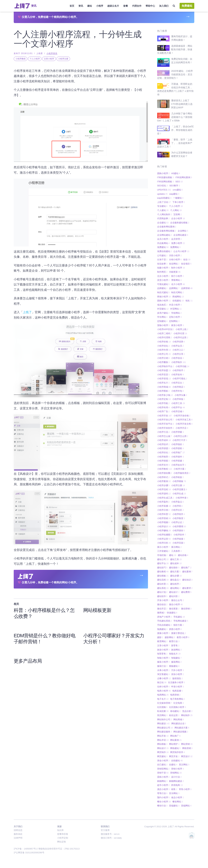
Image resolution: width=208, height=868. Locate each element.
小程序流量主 (180, 489)
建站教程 (163, 572)
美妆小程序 (163, 761)
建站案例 (187, 572)
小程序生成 (179, 494)
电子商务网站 (178, 699)
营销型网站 (163, 769)
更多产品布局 (28, 661)
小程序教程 (21, 59)
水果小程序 (163, 670)
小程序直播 (164, 506)
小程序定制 (164, 399)
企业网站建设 (181, 235)
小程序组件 (179, 514)
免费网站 (175, 247)
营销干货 (163, 773)
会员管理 (176, 239)
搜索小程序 (163, 633)
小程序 (100, 6)
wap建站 (174, 194)
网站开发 (163, 736)
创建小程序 (163, 268)
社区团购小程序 (177, 707)
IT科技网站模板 (165, 182)
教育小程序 (183, 637)
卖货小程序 (163, 280)
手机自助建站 (165, 625)
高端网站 (186, 806)
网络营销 (187, 748)
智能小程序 (163, 658)
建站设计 (174, 592)
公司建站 (162, 256)
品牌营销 (187, 288)
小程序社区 (177, 510)
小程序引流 (163, 432)
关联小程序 (175, 256)
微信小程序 (176, 604)
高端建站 (174, 806)
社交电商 (179, 703)
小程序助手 (179, 370)
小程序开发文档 (184, 424)
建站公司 (163, 559)
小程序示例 (163, 510)
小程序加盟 (164, 370)
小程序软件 (180, 535)
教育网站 (162, 641)
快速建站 (172, 613)
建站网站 (175, 588)
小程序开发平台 (166, 424)
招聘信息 (18, 830)
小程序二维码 (165, 333)
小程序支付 (163, 465)
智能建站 (176, 658)
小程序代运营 (181, 337)
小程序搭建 (177, 461)
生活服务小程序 (176, 682)
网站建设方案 (182, 728)
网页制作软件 (178, 752)
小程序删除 (163, 362)
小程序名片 (163, 383)
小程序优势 (179, 342)
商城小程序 (164, 297)
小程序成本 (164, 440)
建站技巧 (162, 568)
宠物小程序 (163, 325)
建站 (90, 6)
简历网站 (162, 715)
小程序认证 (177, 522)
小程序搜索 (163, 461)
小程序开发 (165, 416)
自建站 (173, 765)
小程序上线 (182, 329)
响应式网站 (177, 292)
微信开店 (162, 609)
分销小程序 (175, 260)
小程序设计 (164, 526)
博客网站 (176, 280)
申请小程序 (177, 687)
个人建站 (163, 210)
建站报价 (174, 568)
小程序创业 (177, 358)
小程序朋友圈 (165, 473)
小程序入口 (179, 350)
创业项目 (186, 264)
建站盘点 (175, 580)
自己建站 (162, 765)
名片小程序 (178, 284)
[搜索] (174, 6)
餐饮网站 (178, 802)
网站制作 (187, 715)
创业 (187, 260)
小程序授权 (177, 448)
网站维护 (174, 744)
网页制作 (163, 752)
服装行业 (162, 666)
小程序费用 (179, 526)
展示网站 (176, 547)
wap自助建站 (164, 198)
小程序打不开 (180, 440)
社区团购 (162, 707)
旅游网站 (176, 650)
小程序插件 (177, 457)
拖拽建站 (162, 629)
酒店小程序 (163, 789)
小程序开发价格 (182, 416)
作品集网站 (163, 243)
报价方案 (179, 625)
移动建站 (175, 711)
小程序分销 (163, 358)
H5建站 (176, 173)
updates (162, 194)
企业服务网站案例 (167, 227)
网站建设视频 (181, 732)
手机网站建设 (181, 621)
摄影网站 (170, 637)
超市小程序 (163, 785)
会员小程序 (163, 239)
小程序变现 (164, 379)
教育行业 (174, 641)
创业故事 (162, 264)
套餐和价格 (63, 834)
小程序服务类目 (182, 473)
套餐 (126, 6)
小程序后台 (177, 383)
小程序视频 (163, 522)
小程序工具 (178, 403)
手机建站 (179, 617)
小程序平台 (178, 407)
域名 (189, 301)
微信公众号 (177, 600)
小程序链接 (179, 539)
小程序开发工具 (184, 420)
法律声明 (18, 838)
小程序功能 (182, 366)
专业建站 (162, 206)
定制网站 (174, 321)
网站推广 (175, 736)
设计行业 (176, 777)
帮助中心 (150, 6)
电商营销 (175, 695)
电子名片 (163, 699)
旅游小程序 (163, 650)
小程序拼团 (163, 448)
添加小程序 (177, 674)
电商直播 (178, 691)
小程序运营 (164, 539)
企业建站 (163, 223)
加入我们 (164, 6)
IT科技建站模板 (165, 177)
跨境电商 (177, 785)
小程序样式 (163, 477)
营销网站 (176, 773)
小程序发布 (177, 375)
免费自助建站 (165, 251)
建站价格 (183, 555)
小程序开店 (182, 428)
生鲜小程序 (163, 687)
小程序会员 (177, 346)
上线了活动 (164, 202)
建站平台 (163, 563)
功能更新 (175, 272)
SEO (179, 182)
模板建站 (174, 666)
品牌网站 (174, 288)
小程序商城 (164, 387)
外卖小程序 (175, 305)
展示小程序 (163, 547)
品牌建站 (162, 288)
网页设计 (187, 756)
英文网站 (184, 765)
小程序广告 (163, 411)
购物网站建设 (176, 781)
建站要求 (187, 588)
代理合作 (137, 6)
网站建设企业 (179, 724)
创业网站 (174, 264)
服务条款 (18, 834)
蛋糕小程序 (163, 777)
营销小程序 (177, 769)
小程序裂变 (179, 518)
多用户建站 (163, 313)
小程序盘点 (177, 502)
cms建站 (178, 190)
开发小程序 (163, 600)
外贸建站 (163, 309)
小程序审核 (179, 399)
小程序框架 (177, 477)
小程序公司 (164, 354)
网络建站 (175, 748)
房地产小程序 (165, 617)
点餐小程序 (164, 678)
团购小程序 (163, 173)
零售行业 (162, 793)
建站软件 (162, 596)
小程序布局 (163, 407)
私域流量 (163, 711)
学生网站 (162, 317)
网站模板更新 (97, 610)
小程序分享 (179, 354)
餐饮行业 (162, 806)
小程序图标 (163, 391)
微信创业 (162, 604)
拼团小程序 (175, 629)
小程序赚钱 (164, 531)
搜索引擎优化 (179, 633)
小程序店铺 (177, 411)
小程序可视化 (180, 379)
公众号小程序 (181, 251)
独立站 (162, 682)
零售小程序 (185, 789)
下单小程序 (179, 202)
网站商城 (179, 719)
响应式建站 (163, 292)
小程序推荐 (163, 457)
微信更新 (174, 609)
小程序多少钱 (165, 395)
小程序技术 (163, 444)
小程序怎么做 (165, 436)
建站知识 (187, 580)
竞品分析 (187, 711)
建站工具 (176, 559)
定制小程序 (175, 317)
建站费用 (186, 592)
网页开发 (174, 756)
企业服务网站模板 (167, 231)
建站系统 (163, 588)
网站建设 (163, 724)
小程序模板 (179, 481)
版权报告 (178, 678)
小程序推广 (178, 453)
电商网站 (163, 695)
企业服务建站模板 (180, 223)
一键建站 (178, 198)
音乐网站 (174, 793)
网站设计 (163, 748)
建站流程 (163, 580)
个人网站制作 (165, 214)
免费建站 (187, 6)
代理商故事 (163, 218)
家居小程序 (177, 325)
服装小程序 (163, 662)
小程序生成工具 (166, 498)
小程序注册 (63, 59)
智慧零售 (162, 654)
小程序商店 (179, 387)
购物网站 (162, 781)
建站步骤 (176, 576)
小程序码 (178, 506)
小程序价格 (164, 342)
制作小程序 (178, 268)
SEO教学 (175, 186)
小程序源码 (164, 494)
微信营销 (186, 609)
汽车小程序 (177, 670)
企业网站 (183, 231)
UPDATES (164, 190)
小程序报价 (177, 444)
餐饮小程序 (164, 802)
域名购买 (162, 305)
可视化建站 (163, 284)
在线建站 (178, 301)
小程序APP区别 (166, 329)
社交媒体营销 (165, 703)
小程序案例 (164, 481)
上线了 (27, 312)
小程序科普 (164, 514)
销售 (174, 789)
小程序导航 (163, 403)
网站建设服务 (165, 732)
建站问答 (174, 596)
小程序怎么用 (181, 436)
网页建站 (162, 756)
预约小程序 (163, 797)
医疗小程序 (177, 276)
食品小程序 (177, 797)
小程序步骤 (163, 485)
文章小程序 (49, 59)
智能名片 (175, 654)
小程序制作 (179, 362)
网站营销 (187, 744)
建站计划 (162, 592)
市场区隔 (162, 555)
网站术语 (163, 740)
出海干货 (162, 260)
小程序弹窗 (177, 432)
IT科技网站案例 (184, 177)
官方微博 (105, 830)
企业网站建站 (165, 235)
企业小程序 (178, 218)
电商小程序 (164, 691)
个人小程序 (35, 59)
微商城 (161, 613)
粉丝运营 (174, 715)
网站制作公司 (165, 719)
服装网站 (176, 662)
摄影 (160, 637)
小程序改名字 (179, 465)
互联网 (177, 214)
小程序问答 (164, 543)
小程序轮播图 (165, 535)
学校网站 (176, 313)
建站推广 (186, 568)
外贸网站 (176, 309)
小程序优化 (163, 346)
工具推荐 (176, 551)
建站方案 (175, 572)
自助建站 (177, 761)
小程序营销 (164, 518)
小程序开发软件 (166, 428)
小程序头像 (181, 395)
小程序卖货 (163, 375)
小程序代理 (180, 333)
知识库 (60, 830)
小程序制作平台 (166, 366)
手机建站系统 (165, 621)
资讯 (81, 6)
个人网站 (176, 210)
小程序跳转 (179, 531)
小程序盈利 (163, 502)
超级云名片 (113, 6)
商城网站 (178, 297)
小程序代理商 (165, 337)
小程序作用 (164, 350)
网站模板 (162, 744)
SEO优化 (162, 186)
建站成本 (176, 563)
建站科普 (163, 584)
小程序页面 (179, 543)
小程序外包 (177, 391)
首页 (72, 6)
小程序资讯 (52, 53)
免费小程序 (178, 243)
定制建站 (162, 321)
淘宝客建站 (163, 674)
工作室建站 (163, 551)
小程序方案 (180, 469)
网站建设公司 (165, 728)
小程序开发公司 (166, 420)
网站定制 (62, 842)
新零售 (175, 646)
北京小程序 (163, 276)
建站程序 (175, 584)
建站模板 (163, 576)
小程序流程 (164, 489)
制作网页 (162, 272)
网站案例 (176, 740)
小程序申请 (182, 498)
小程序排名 (163, 453)
